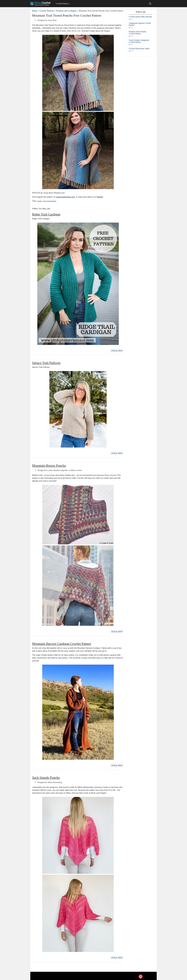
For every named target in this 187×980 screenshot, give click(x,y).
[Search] (150, 4)
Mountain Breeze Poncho (49, 465)
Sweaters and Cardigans (66, 11)
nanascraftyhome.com (65, 197)
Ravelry (100, 197)
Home (35, 11)
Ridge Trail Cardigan (46, 214)
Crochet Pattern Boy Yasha (139, 49)
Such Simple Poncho (46, 776)
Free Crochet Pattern (49, 201)
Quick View (117, 350)
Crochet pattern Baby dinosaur (140, 17)
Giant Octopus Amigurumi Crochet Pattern (139, 41)
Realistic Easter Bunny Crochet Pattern (138, 33)
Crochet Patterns (62, 4)
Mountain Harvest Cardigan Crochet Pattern (62, 643)
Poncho (40, 201)
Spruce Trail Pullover (46, 363)
